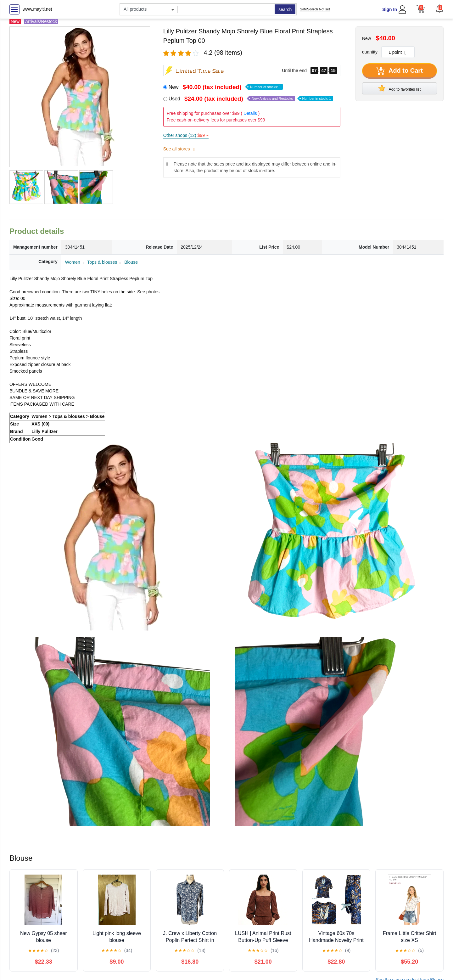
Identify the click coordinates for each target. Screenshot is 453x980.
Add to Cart (400, 71)
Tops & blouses (102, 262)
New (226, 87)
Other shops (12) (186, 135)
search (285, 9)
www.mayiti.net (37, 9)
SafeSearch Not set (315, 9)
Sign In (390, 9)
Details (250, 113)
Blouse (131, 262)
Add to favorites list (400, 88)
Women (73, 262)
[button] (439, 8)
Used (251, 99)
